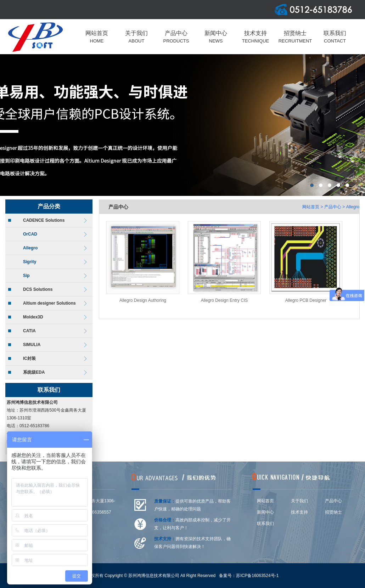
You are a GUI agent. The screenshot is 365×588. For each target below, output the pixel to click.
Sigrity (30, 262)
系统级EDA (34, 372)
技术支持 (299, 512)
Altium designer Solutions (49, 303)
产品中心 (333, 207)
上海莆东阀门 (182, 125)
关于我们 (299, 501)
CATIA (29, 331)
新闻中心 (265, 512)
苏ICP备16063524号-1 (257, 576)
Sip (26, 276)
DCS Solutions (38, 289)
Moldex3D (33, 317)
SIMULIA (32, 345)
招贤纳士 (333, 512)
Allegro (30, 248)
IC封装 (29, 358)
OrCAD (30, 234)
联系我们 (265, 524)
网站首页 (311, 207)
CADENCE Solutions (44, 220)
